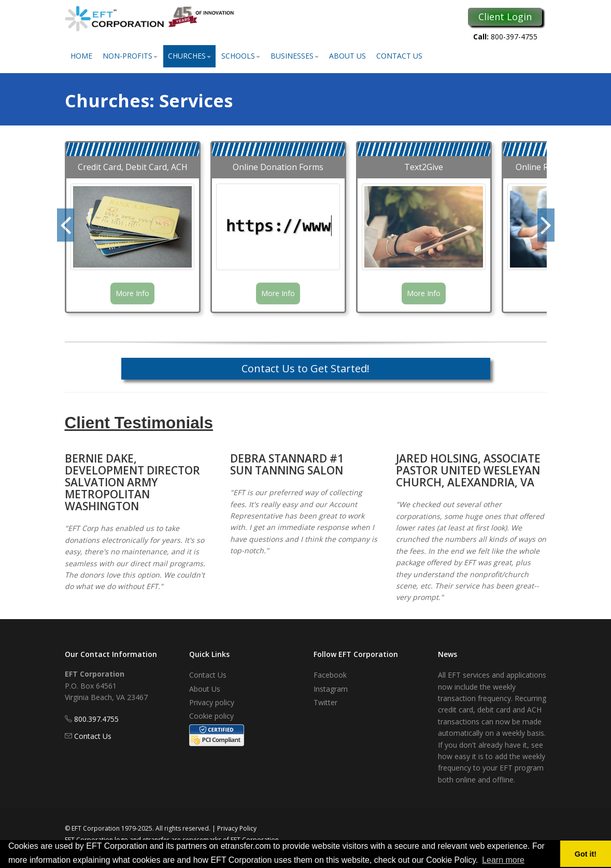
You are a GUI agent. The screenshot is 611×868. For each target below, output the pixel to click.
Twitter (325, 702)
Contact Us (399, 56)
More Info (132, 293)
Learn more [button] (503, 860)
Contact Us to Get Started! (305, 368)
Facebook (330, 675)
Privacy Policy (237, 828)
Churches (189, 56)
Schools (241, 56)
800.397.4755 (96, 719)
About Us (347, 56)
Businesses (295, 56)
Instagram (331, 689)
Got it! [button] (586, 854)
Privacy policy (212, 702)
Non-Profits (130, 56)
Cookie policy (211, 716)
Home (81, 56)
